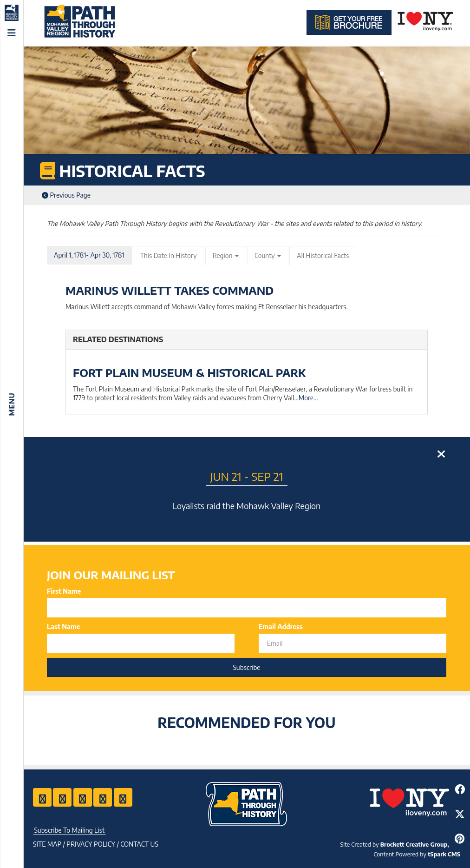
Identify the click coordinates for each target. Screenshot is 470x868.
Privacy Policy (91, 844)
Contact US (139, 844)
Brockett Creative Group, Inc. (420, 844)
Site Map (47, 844)
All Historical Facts (323, 255)
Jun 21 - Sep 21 (247, 476)
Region (226, 255)
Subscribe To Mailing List (69, 830)
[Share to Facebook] (460, 789)
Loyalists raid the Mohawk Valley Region (247, 506)
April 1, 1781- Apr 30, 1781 (89, 255)
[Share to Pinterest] (460, 838)
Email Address (281, 626)
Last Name (63, 626)
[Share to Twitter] (460, 814)
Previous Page (66, 195)
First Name (64, 591)
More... (308, 398)
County (268, 255)
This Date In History (169, 255)
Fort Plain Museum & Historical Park (189, 372)
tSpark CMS (444, 854)
